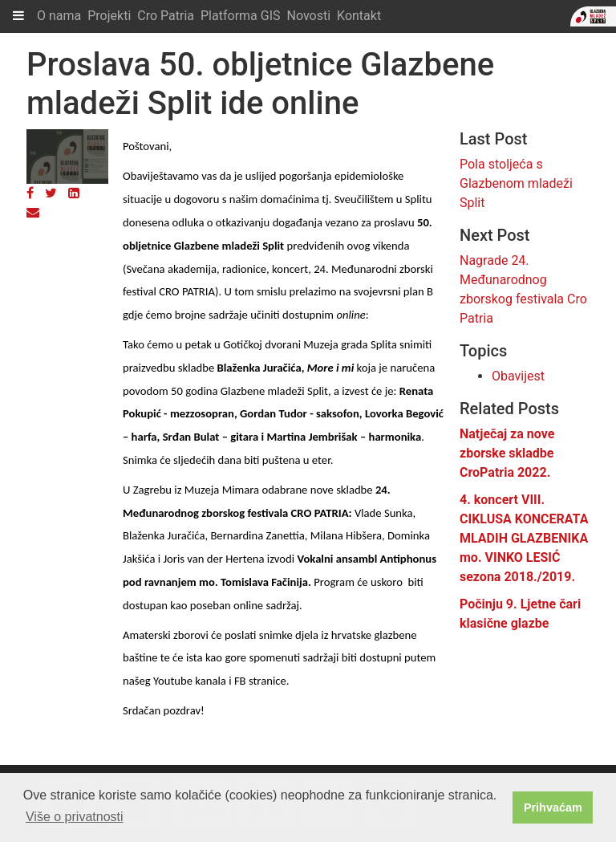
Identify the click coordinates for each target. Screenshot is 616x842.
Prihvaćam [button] (553, 807)
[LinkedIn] (74, 193)
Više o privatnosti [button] (75, 817)
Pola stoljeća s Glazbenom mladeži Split (516, 183)
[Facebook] (30, 193)
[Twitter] (51, 193)
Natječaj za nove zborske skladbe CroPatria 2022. (507, 453)
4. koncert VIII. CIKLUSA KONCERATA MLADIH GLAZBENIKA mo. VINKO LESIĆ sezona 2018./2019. (524, 538)
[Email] (33, 212)
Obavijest (518, 376)
